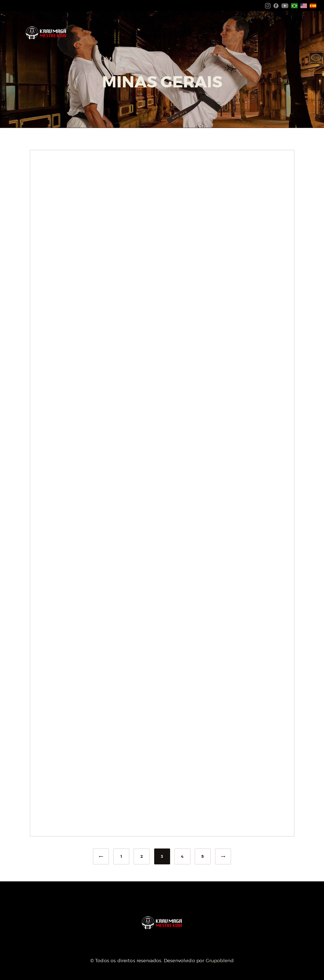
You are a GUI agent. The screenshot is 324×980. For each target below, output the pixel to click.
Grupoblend (220, 961)
